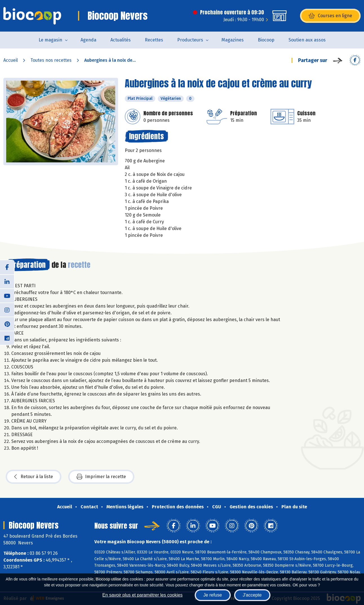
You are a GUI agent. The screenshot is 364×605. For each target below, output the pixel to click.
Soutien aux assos (307, 40)
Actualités (121, 40)
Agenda (88, 40)
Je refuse (213, 595)
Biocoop (266, 40)
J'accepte (252, 595)
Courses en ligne (330, 16)
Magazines (233, 40)
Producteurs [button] (190, 40)
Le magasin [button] (50, 40)
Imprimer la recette (101, 477)
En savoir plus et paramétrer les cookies (142, 595)
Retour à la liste (34, 477)
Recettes (154, 40)
